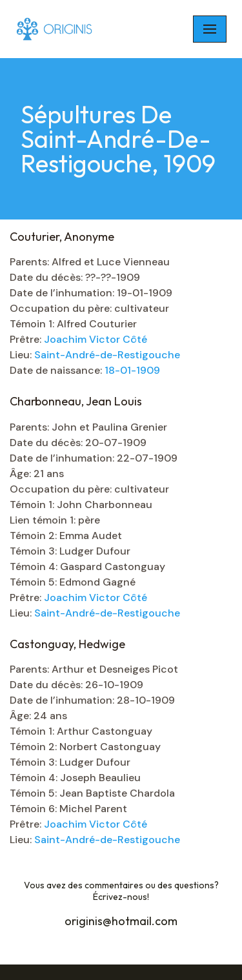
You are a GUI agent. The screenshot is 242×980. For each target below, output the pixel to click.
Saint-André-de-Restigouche (107, 355)
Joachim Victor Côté (96, 339)
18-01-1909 (132, 370)
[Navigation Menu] (210, 29)
